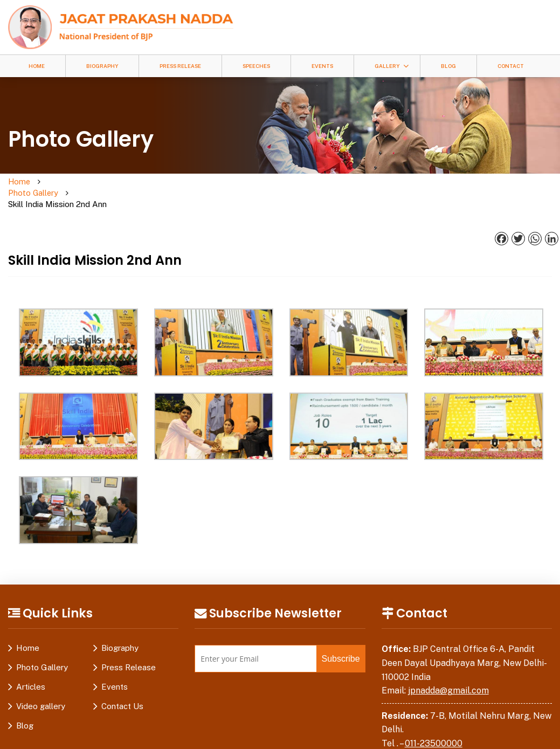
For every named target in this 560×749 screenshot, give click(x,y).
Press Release (180, 66)
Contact (511, 66)
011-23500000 (434, 721)
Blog (448, 66)
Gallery (387, 66)
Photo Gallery (73, 182)
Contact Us (122, 685)
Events (322, 66)
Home (37, 66)
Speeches (256, 66)
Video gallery (41, 685)
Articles (31, 665)
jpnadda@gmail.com (448, 668)
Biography (102, 66)
